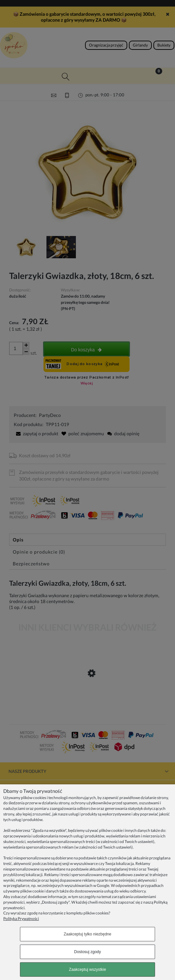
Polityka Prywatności (21, 919)
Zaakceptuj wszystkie (87, 970)
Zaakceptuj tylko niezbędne (87, 934)
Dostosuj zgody (87, 952)
